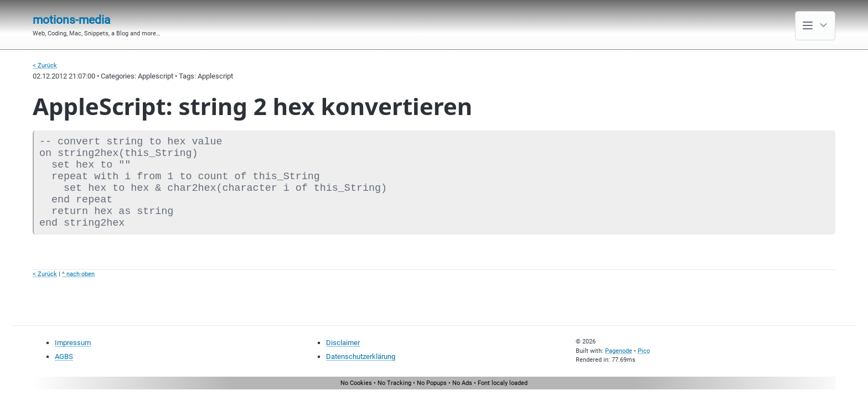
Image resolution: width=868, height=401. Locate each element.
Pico (644, 351)
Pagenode (619, 351)
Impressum (73, 343)
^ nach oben (78, 274)
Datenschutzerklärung (361, 356)
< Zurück (45, 66)
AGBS (64, 356)
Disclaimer (343, 343)
